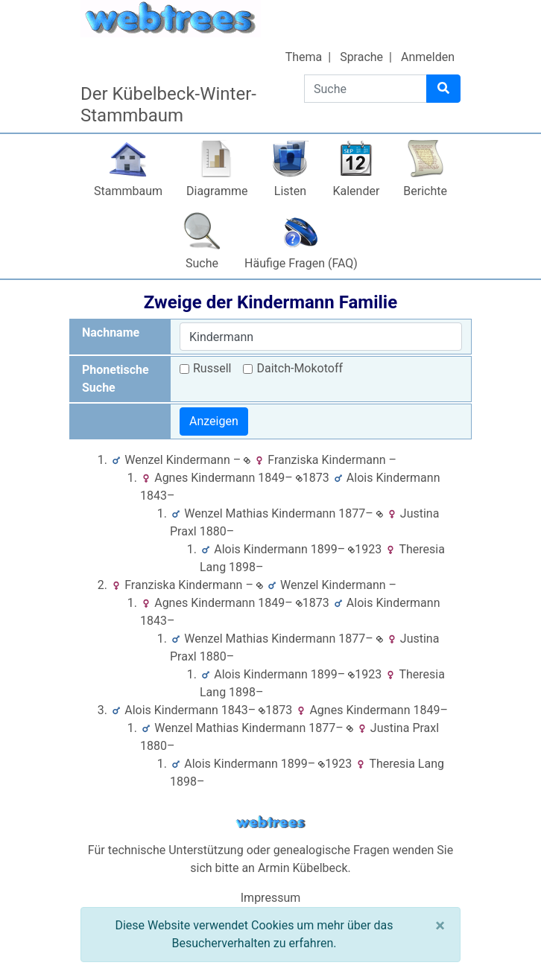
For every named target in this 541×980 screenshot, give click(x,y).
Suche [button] (202, 263)
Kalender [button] (356, 191)
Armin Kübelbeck (303, 868)
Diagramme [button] (217, 191)
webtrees (270, 822)
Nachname (111, 332)
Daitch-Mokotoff (300, 368)
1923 (365, 549)
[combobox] (321, 337)
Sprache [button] (361, 57)
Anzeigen (214, 421)
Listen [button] (290, 191)
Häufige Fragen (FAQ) (301, 263)
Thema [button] (304, 57)
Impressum (271, 898)
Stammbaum (128, 191)
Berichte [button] (425, 191)
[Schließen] (440, 926)
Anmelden (428, 57)
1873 (313, 478)
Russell (212, 368)
